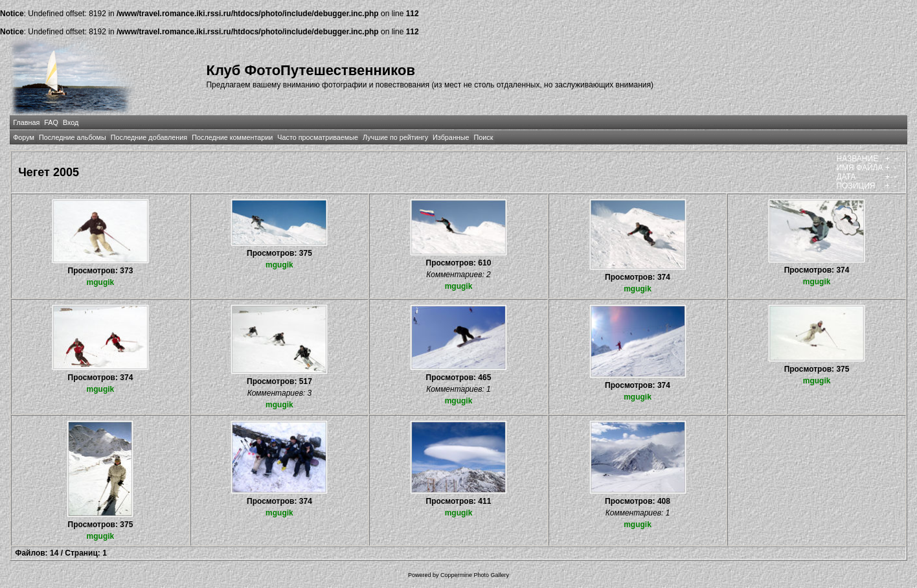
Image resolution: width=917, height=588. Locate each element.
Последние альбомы (73, 137)
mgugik (101, 282)
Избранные (451, 137)
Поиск (484, 137)
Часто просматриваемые (318, 137)
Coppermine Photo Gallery (475, 575)
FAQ (51, 122)
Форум (24, 137)
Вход (71, 122)
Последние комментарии (232, 137)
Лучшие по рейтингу (395, 137)
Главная (26, 122)
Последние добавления (149, 137)
